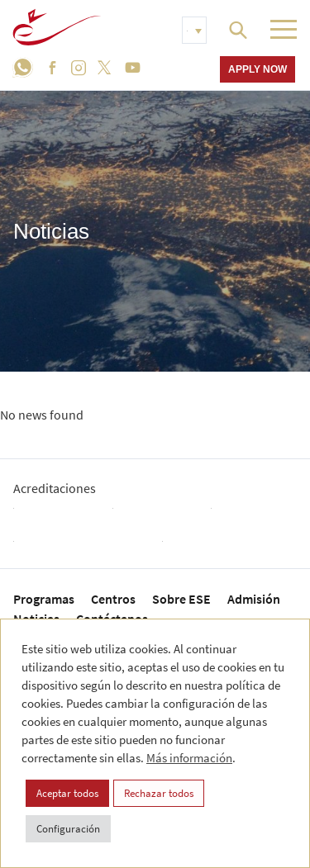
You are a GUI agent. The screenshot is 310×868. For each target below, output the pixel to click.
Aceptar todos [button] (67, 793)
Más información (189, 758)
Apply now (258, 69)
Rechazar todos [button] (159, 793)
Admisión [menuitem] (254, 599)
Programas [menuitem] (44, 599)
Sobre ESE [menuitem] (181, 599)
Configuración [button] (68, 829)
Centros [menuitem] (113, 599)
